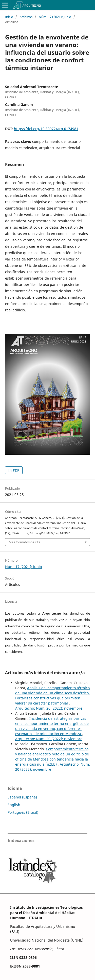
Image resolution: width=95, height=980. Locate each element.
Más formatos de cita (24, 542)
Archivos (26, 17)
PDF (16, 470)
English (14, 805)
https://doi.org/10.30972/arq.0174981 (46, 129)
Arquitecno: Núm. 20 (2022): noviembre (49, 708)
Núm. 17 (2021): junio (55, 17)
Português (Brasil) (23, 812)
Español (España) (22, 797)
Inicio (9, 17)
